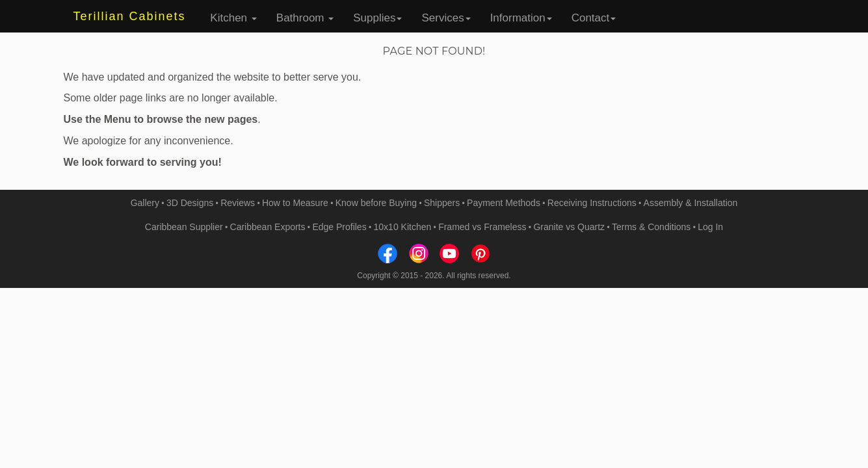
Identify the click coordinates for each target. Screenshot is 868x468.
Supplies (377, 18)
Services (446, 18)
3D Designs (190, 203)
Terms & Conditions (651, 227)
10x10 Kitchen (403, 227)
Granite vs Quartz (569, 227)
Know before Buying (376, 203)
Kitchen (233, 18)
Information (521, 18)
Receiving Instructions (592, 203)
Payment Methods (504, 203)
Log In (710, 227)
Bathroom (305, 18)
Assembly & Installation (691, 203)
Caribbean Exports (268, 227)
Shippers (442, 203)
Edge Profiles (339, 227)
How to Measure (295, 203)
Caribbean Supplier (184, 227)
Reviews (238, 203)
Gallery (145, 203)
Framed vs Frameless (482, 227)
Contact (594, 18)
